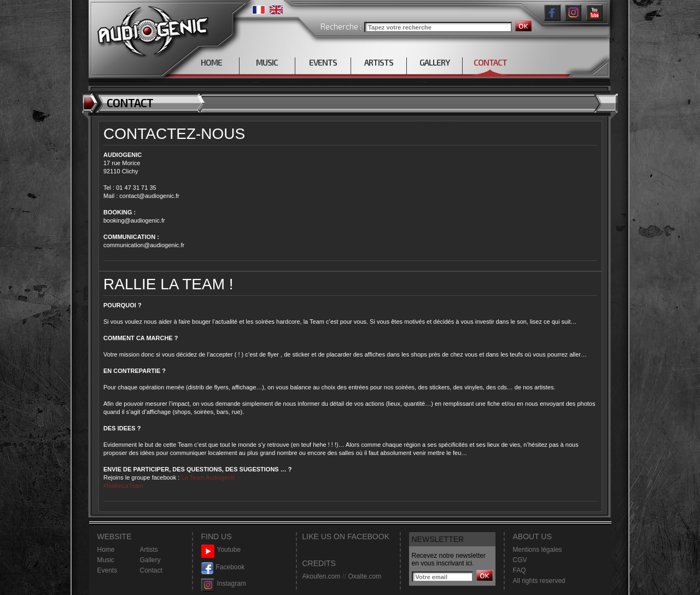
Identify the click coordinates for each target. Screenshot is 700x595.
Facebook (223, 567)
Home (106, 550)
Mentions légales (538, 550)
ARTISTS (379, 62)
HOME (211, 62)
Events (107, 570)
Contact (151, 570)
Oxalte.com (364, 576)
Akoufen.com (322, 576)
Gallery (150, 560)
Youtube (221, 550)
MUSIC (267, 62)
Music (106, 560)
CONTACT (490, 62)
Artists (149, 550)
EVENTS (323, 62)
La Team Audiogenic (207, 477)
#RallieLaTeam (123, 486)
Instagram (224, 584)
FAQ (520, 570)
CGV (520, 560)
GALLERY (434, 62)
